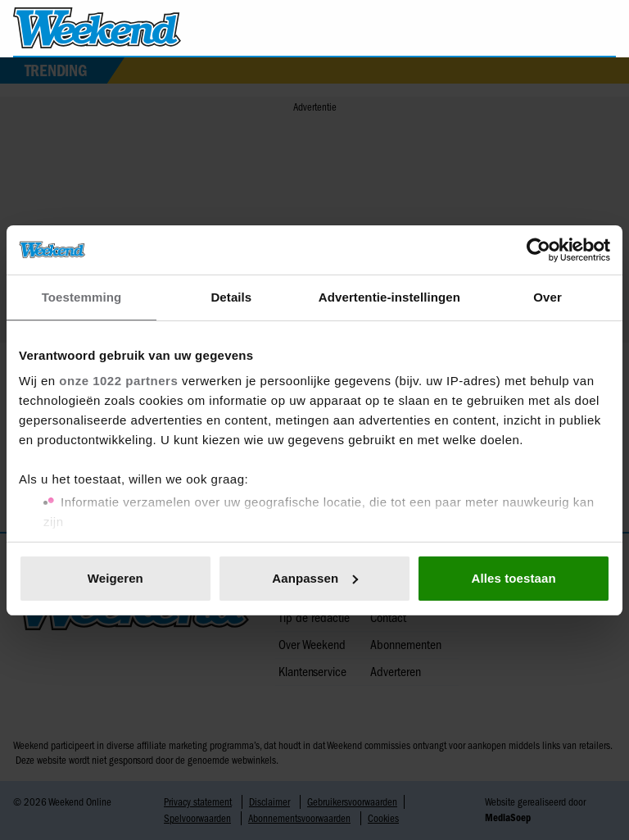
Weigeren (115, 578)
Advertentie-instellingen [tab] (389, 297)
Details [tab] (231, 297)
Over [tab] (548, 297)
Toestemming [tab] (82, 297)
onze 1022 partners (118, 381)
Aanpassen (315, 578)
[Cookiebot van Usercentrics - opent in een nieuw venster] (538, 250)
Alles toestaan (514, 578)
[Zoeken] (603, 29)
